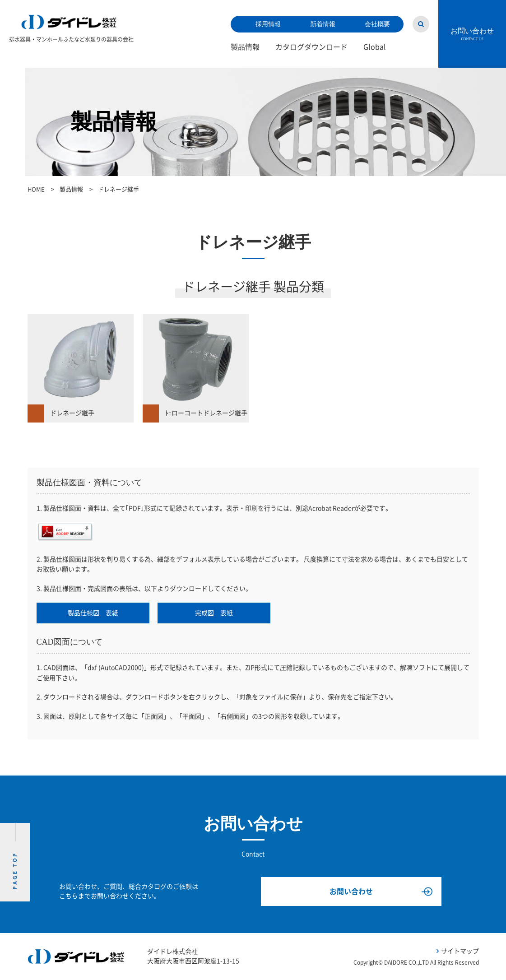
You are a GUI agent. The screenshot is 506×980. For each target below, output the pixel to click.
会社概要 (377, 24)
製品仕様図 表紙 (93, 613)
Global (375, 47)
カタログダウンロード (311, 47)
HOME (36, 189)
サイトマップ (460, 951)
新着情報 (323, 24)
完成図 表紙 (214, 613)
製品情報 (245, 47)
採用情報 (268, 24)
